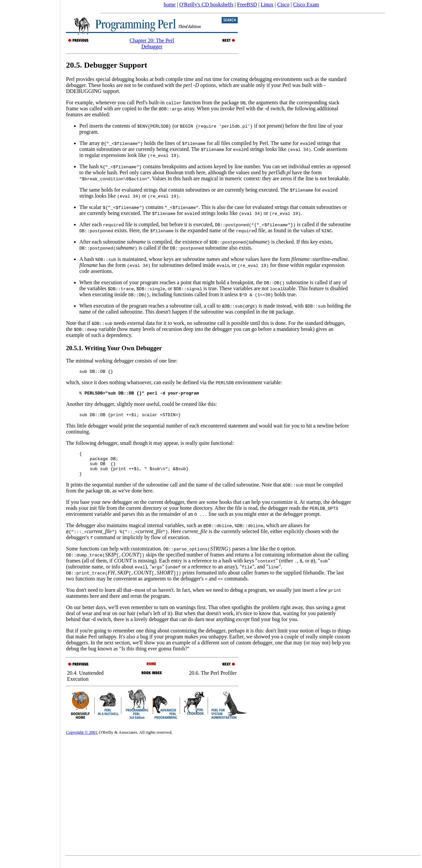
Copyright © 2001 (82, 740)
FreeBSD (247, 4)
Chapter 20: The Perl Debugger (152, 43)
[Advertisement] (30, 432)
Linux (267, 4)
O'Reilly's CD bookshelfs (206, 4)
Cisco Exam (306, 4)
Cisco (283, 4)
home (170, 4)
